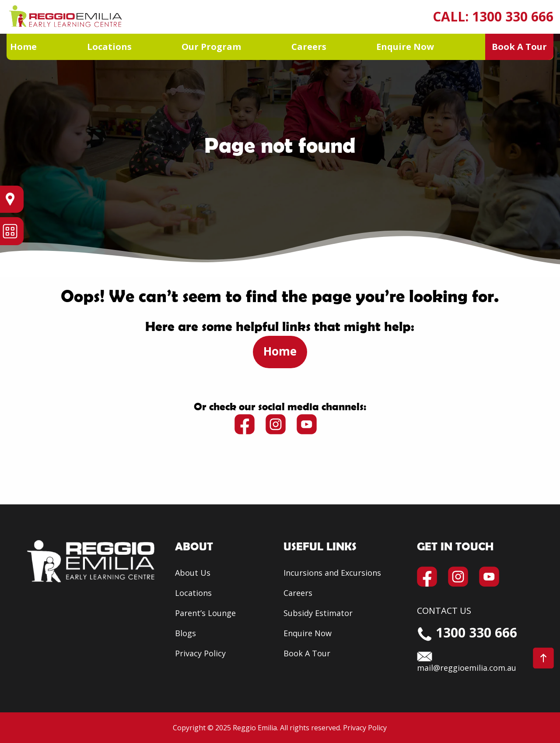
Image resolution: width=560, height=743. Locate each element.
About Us (193, 573)
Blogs (185, 633)
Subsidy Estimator (318, 613)
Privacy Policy (200, 653)
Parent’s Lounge (205, 613)
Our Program (211, 47)
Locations (109, 47)
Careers (309, 47)
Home (23, 47)
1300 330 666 (513, 16)
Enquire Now (405, 47)
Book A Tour (519, 47)
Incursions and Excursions (332, 573)
